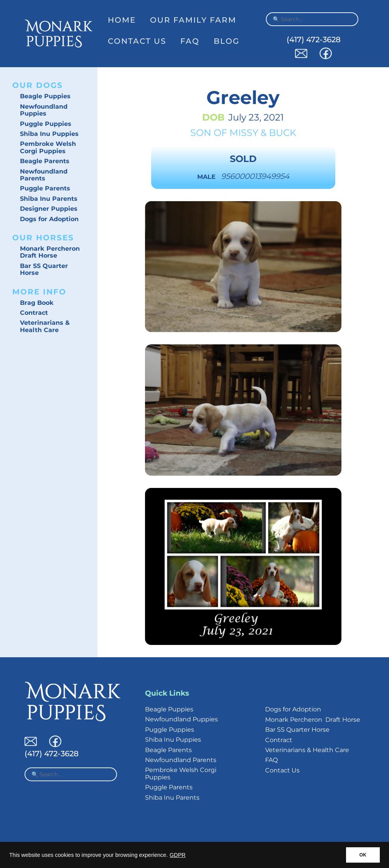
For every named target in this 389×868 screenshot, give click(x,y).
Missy (244, 133)
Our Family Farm (193, 20)
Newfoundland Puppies (44, 110)
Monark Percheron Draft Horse (50, 252)
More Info (39, 292)
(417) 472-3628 (314, 40)
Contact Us (137, 41)
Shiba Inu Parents (49, 199)
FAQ (190, 41)
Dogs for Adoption (49, 219)
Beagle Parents (45, 161)
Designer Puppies (49, 209)
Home (122, 20)
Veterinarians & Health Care (45, 326)
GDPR (178, 855)
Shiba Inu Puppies (49, 134)
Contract (34, 313)
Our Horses (43, 238)
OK (363, 855)
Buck (283, 133)
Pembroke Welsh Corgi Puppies (48, 147)
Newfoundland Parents (44, 175)
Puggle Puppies (46, 124)
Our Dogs (38, 85)
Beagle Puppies (45, 96)
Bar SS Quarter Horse (44, 269)
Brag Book (37, 303)
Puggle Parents (45, 188)
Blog (227, 41)
